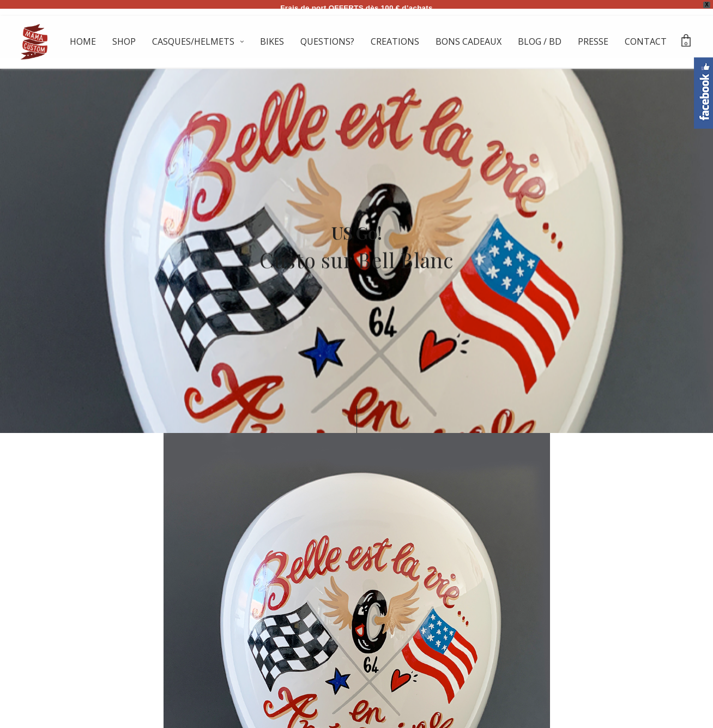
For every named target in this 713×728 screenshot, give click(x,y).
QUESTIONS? (327, 41)
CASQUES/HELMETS (193, 41)
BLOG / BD (540, 41)
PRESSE (593, 41)
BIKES (272, 41)
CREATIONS (395, 41)
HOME (83, 41)
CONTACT (646, 41)
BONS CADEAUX (469, 41)
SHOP (124, 41)
